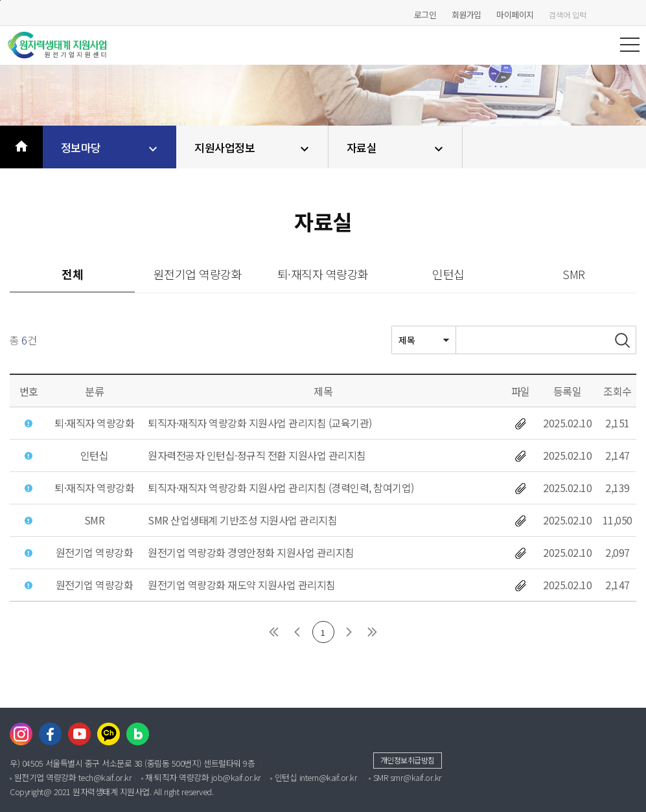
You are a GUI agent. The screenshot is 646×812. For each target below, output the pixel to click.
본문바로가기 (0, 0)
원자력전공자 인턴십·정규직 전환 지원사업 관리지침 (257, 455)
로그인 (425, 15)
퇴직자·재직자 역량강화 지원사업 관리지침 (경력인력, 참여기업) (281, 488)
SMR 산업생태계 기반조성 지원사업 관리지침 (242, 520)
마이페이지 (515, 15)
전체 (72, 274)
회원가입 (467, 15)
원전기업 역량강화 (198, 274)
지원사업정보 (253, 148)
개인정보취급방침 (408, 760)
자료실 (397, 148)
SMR (574, 274)
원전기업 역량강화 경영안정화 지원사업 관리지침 (251, 552)
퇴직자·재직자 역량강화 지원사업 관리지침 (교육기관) (260, 423)
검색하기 (633, 15)
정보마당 (111, 148)
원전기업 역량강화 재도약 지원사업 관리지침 (242, 585)
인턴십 (448, 274)
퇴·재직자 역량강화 (323, 274)
